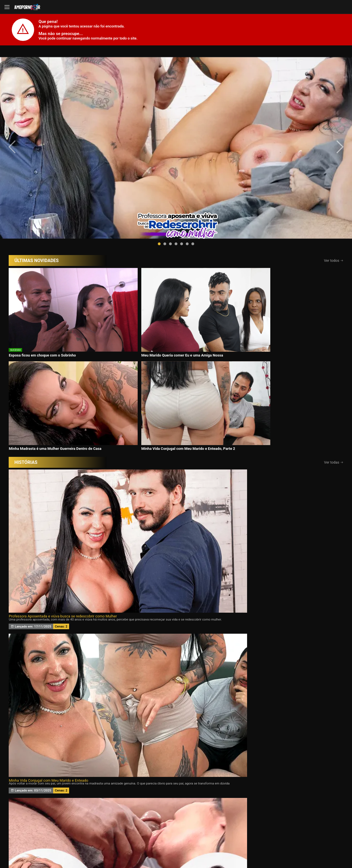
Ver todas (334, 255)
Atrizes (241, 799)
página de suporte (158, 849)
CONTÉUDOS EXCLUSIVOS (176, 763)
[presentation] (17, 104)
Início (46, 799)
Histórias (176, 799)
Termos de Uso (213, 849)
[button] (159, 159)
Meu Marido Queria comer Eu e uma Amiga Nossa (127, 240)
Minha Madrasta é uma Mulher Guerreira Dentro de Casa (214, 240)
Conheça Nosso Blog (265, 849)
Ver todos (334, 175)
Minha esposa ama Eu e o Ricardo (259, 424)
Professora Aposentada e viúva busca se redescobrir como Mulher (63, 331)
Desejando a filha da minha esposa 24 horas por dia (51, 424)
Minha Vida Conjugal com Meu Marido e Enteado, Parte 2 (291, 240)
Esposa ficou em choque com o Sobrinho (42, 238)
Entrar (94, 828)
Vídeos (111, 799)
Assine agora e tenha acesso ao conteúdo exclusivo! (216, 600)
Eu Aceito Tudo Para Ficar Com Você (261, 331)
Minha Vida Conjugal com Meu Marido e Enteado (160, 331)
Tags (306, 799)
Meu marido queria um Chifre (144, 424)
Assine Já (258, 828)
